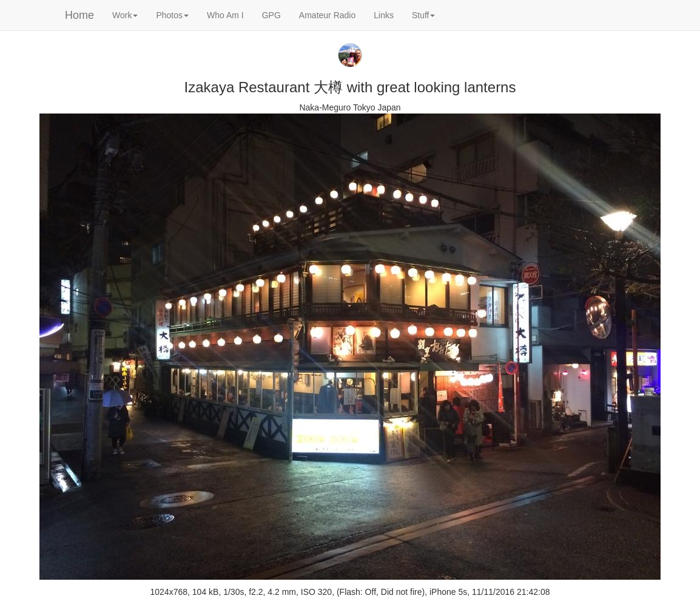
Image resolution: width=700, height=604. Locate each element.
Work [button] (125, 15)
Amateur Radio (327, 15)
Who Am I (225, 15)
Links (384, 15)
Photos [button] (172, 15)
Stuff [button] (424, 15)
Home (79, 15)
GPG (271, 15)
